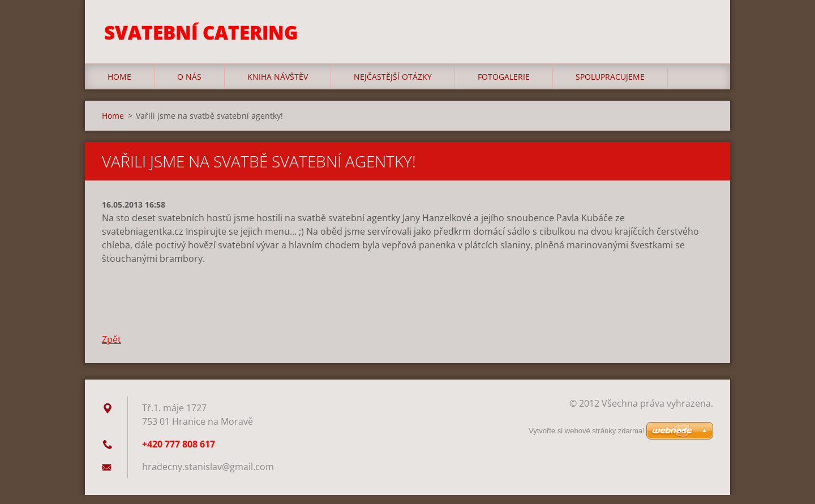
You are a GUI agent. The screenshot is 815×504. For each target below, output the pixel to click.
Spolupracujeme (610, 86)
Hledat (701, 33)
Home (119, 86)
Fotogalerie (504, 86)
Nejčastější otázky (393, 86)
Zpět (111, 348)
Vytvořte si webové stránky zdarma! (587, 440)
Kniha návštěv (278, 86)
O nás (189, 86)
